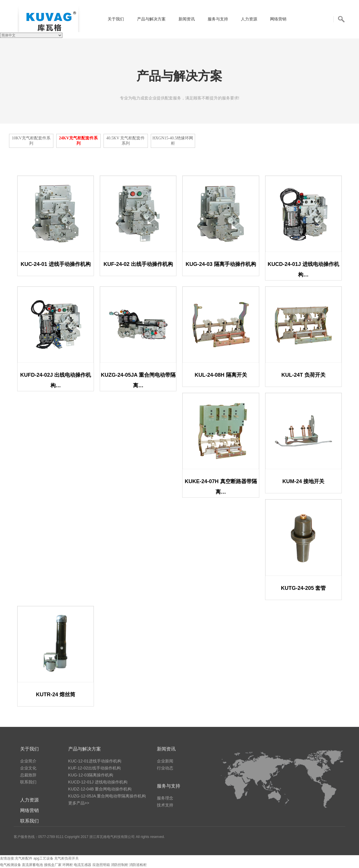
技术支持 (165, 805)
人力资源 (249, 19)
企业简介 (28, 761)
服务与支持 (218, 19)
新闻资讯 (187, 19)
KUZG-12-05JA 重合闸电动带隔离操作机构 (107, 796)
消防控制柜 (120, 865)
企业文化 (28, 768)
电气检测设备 (11, 865)
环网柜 (68, 865)
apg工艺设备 (43, 858)
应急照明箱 (102, 865)
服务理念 (165, 798)
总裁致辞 (28, 775)
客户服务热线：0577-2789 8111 (39, 837)
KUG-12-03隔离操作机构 (91, 775)
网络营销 (278, 19)
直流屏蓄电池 (33, 865)
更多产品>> (79, 803)
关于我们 (116, 19)
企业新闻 (165, 761)
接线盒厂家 (53, 865)
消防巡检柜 (138, 865)
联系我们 (28, 782)
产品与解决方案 (151, 19)
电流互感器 (83, 865)
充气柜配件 (24, 858)
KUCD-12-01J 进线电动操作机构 (98, 782)
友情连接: (7, 858)
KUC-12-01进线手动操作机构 (95, 761)
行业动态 (165, 768)
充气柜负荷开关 (66, 858)
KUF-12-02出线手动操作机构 (94, 768)
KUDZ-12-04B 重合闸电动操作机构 (100, 789)
